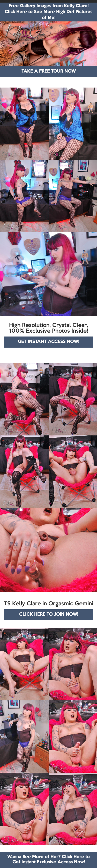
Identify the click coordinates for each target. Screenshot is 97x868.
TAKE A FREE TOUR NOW (49, 71)
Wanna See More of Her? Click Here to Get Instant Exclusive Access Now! (48, 860)
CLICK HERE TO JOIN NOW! (49, 615)
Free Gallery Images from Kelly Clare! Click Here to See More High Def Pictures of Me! (48, 12)
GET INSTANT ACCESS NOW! (48, 342)
